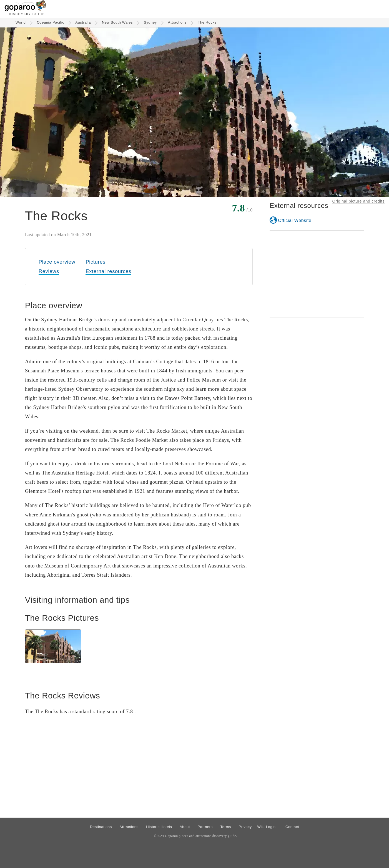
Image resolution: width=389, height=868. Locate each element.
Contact (292, 827)
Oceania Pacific (51, 22)
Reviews (49, 271)
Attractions (177, 22)
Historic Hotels (159, 827)
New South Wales (117, 22)
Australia (83, 22)
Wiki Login (266, 827)
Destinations (101, 827)
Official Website (295, 220)
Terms (226, 827)
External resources (108, 271)
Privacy (245, 827)
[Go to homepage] (25, 10)
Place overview (57, 262)
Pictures (95, 262)
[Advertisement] (317, 274)
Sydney (150, 22)
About (185, 827)
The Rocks (207, 22)
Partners (205, 827)
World (21, 22)
